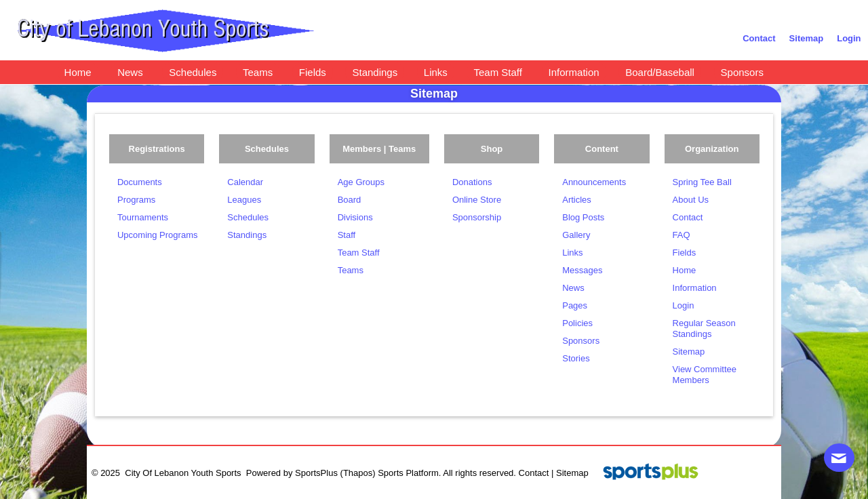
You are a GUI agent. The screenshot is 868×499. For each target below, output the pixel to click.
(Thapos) (358, 473)
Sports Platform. (409, 473)
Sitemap (572, 473)
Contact (534, 473)
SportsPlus (316, 473)
